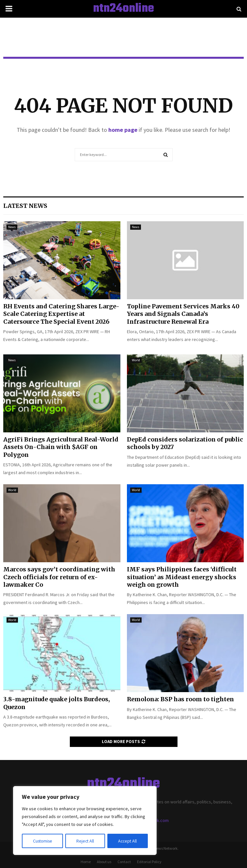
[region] (85, 821)
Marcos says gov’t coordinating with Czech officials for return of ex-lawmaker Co (59, 577)
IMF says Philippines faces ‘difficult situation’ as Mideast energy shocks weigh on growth (182, 577)
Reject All (85, 841)
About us (104, 862)
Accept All (128, 841)
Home (86, 862)
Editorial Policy (149, 862)
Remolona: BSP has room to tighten (180, 699)
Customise (43, 841)
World (136, 360)
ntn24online (123, 9)
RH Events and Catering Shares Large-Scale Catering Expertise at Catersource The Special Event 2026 (61, 314)
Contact (124, 862)
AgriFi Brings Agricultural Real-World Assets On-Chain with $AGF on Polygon (61, 447)
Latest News (25, 206)
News (12, 227)
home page (123, 130)
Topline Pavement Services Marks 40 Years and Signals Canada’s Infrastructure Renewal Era (183, 314)
